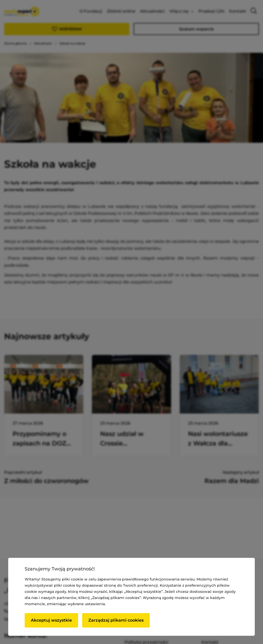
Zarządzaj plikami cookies (116, 620)
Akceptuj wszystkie (51, 620)
